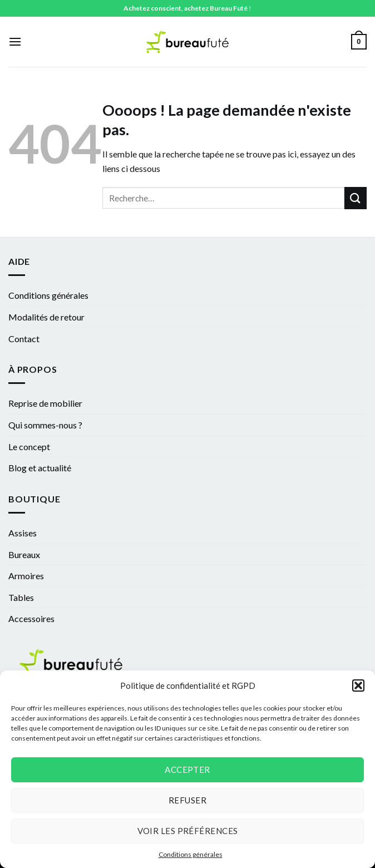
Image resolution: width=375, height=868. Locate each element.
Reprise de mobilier (45, 403)
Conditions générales (191, 854)
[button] (358, 685)
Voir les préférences (188, 831)
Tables (21, 597)
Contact (24, 339)
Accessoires (31, 618)
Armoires (26, 576)
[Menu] (15, 41)
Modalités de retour (46, 317)
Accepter (187, 770)
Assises (23, 533)
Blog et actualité (40, 468)
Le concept (29, 447)
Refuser (187, 800)
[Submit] (356, 198)
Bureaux (24, 554)
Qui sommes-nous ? (45, 425)
